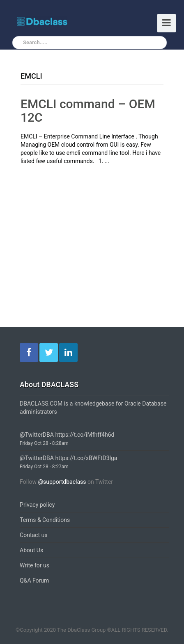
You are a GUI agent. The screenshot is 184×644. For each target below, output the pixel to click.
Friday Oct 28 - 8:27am (44, 467)
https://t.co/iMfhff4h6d (85, 435)
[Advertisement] (90, 227)
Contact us (33, 535)
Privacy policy (37, 505)
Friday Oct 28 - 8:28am (44, 443)
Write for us (34, 565)
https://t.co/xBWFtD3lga (86, 458)
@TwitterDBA (37, 435)
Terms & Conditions (45, 520)
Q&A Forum (34, 581)
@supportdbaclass (62, 482)
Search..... (35, 42)
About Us (31, 550)
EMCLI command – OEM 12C (88, 111)
